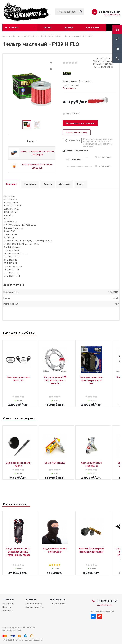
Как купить (93, 28)
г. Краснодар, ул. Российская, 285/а (19, 627)
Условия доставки (35, 607)
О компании (8, 603)
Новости (7, 607)
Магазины (7, 611)
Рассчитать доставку (77, 132)
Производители (57, 603)
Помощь (31, 599)
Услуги (69, 28)
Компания (8, 599)
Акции (48, 28)
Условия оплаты (34, 603)
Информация (58, 599)
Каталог (14, 28)
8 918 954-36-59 (109, 12)
